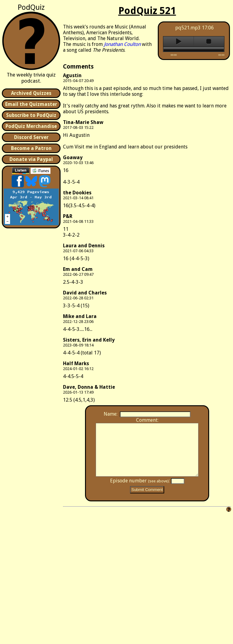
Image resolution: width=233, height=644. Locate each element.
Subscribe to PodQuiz (31, 115)
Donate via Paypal (31, 159)
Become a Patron (31, 148)
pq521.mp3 (188, 28)
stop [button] (209, 42)
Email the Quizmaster (31, 104)
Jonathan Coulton (122, 44)
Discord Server (31, 137)
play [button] (178, 42)
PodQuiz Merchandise (31, 126)
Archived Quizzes (31, 93)
